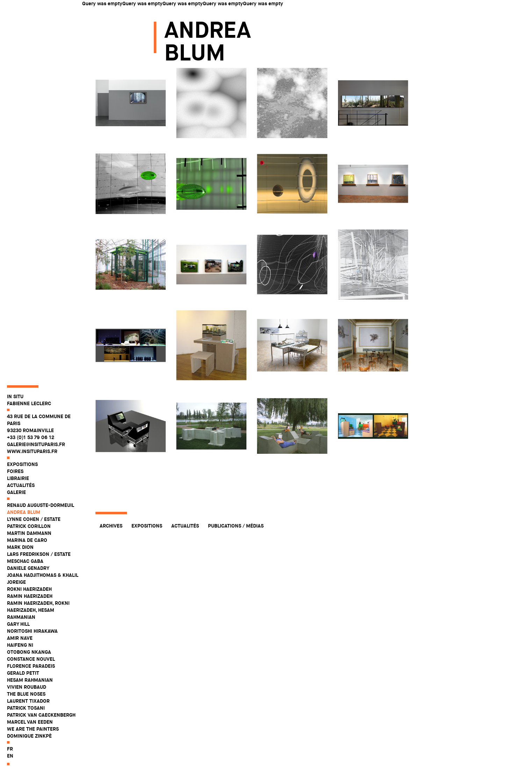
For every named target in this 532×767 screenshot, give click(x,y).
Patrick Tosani (26, 720)
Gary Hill (18, 636)
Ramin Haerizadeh (30, 608)
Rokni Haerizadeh (29, 601)
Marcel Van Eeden (30, 734)
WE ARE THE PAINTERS (33, 741)
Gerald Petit (23, 685)
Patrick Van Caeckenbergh (41, 727)
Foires (15, 483)
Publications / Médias (236, 526)
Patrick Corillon (29, 538)
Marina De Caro (27, 552)
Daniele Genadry (28, 580)
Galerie (16, 504)
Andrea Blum (24, 524)
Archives (111, 526)
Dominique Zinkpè (29, 748)
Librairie (18, 490)
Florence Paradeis (31, 678)
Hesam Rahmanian (30, 692)
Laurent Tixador (28, 713)
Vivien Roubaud (27, 699)
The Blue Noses (26, 706)
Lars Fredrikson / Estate (39, 566)
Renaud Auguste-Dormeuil (41, 517)
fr (10, 761)
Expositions (22, 476)
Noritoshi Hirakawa (32, 643)
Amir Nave (20, 650)
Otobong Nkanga (29, 664)
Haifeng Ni (20, 657)
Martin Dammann (29, 545)
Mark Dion (20, 559)
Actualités (21, 497)
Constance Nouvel (31, 671)
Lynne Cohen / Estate (34, 531)
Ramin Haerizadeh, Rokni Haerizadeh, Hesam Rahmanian (38, 622)
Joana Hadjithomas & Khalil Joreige (42, 591)
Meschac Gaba (25, 573)
